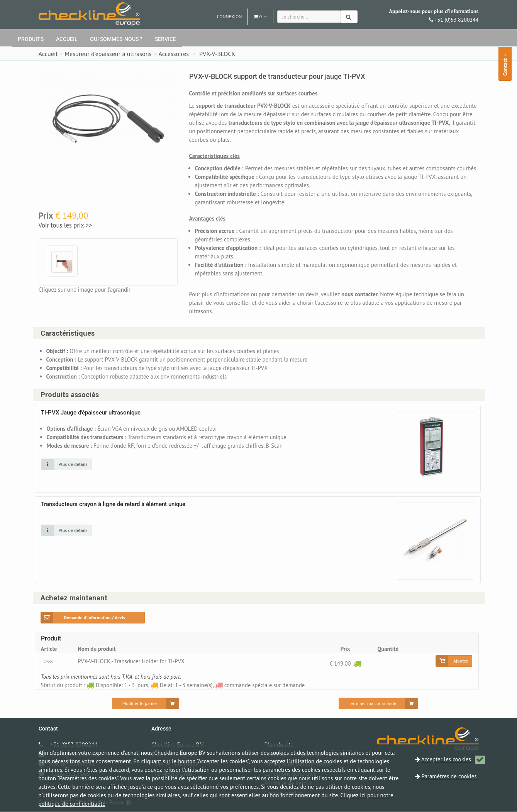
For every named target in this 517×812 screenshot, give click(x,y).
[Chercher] (349, 17)
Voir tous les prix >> (65, 225)
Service (165, 39)
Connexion (230, 16)
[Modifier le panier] (146, 704)
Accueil (67, 39)
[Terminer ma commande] (378, 704)
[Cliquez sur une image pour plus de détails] (66, 465)
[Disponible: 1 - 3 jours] (358, 664)
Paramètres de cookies (449, 776)
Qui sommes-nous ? (116, 39)
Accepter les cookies (453, 759)
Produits (31, 39)
